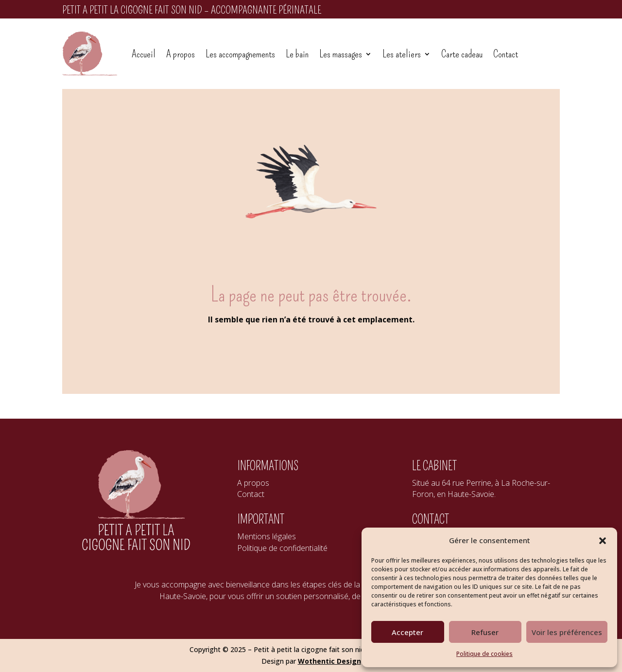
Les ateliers (402, 54)
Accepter (407, 632)
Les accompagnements (240, 54)
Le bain (297, 54)
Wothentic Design (329, 661)
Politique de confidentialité (282, 548)
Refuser (485, 632)
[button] (603, 541)
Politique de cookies (484, 654)
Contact (506, 54)
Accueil (144, 54)
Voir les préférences (567, 632)
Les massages (341, 54)
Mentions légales (267, 536)
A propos (181, 54)
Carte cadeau (462, 54)
